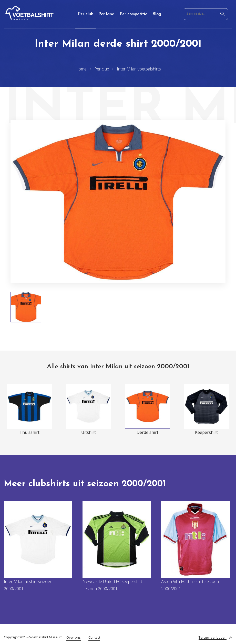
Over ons (74, 637)
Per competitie (134, 14)
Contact (94, 637)
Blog (157, 14)
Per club (86, 14)
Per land (106, 14)
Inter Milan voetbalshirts (139, 69)
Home (81, 69)
